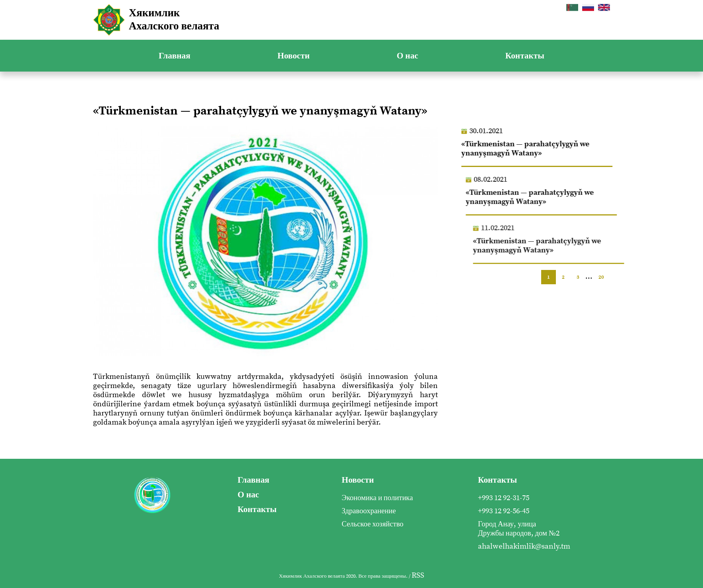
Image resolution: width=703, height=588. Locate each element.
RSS (418, 575)
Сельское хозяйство (372, 524)
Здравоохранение (369, 511)
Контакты (525, 56)
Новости (294, 56)
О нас (408, 56)
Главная (175, 56)
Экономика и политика (377, 498)
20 (601, 277)
